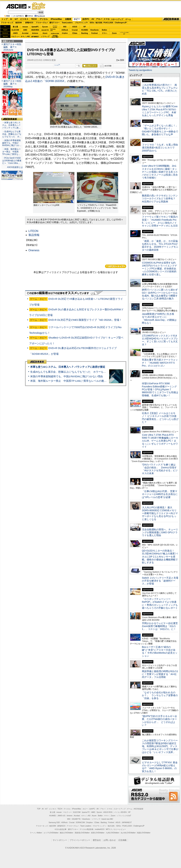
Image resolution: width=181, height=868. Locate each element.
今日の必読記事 (60, 829)
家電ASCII (29, 23)
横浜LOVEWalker (67, 833)
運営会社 (97, 840)
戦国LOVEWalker (144, 833)
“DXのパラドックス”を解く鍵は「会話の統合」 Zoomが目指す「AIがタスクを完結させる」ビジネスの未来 (160, 469)
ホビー (77, 19)
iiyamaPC (35, 27)
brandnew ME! (55, 36)
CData (75, 33)
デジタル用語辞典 (87, 829)
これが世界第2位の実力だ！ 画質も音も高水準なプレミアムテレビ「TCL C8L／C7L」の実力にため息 (160, 89)
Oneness (34, 250)
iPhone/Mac (56, 19)
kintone (35, 33)
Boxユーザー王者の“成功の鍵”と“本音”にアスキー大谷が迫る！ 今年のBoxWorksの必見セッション (160, 651)
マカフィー (15, 36)
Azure (45, 33)
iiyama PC (86, 812)
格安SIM (19, 23)
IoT (16, 19)
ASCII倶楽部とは (15, 167)
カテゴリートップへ (116, 266)
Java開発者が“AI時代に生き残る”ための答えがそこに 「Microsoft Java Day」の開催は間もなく (159, 318)
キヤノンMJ (25, 36)
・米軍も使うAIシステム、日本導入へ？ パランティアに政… (11, 125)
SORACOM (80, 822)
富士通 (15, 27)
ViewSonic (95, 30)
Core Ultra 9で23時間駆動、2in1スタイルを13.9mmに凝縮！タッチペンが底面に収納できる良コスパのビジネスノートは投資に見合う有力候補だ (160, 172)
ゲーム (128, 19)
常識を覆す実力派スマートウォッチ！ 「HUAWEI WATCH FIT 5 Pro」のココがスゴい (160, 363)
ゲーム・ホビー (39, 6)
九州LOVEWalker (113, 833)
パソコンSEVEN (55, 27)
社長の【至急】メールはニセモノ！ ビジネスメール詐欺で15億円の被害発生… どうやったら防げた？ (160, 418)
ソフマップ (45, 36)
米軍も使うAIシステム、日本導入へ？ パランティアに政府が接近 (68, 367)
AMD (25, 30)
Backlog (85, 33)
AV (93, 19)
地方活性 (99, 23)
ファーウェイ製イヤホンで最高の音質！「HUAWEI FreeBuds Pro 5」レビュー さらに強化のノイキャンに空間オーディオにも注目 (160, 221)
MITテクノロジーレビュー (116, 829)
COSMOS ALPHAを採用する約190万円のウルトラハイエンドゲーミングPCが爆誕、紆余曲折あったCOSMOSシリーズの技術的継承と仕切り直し (159, 269)
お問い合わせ (110, 840)
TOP (39, 809)
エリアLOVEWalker (51, 833)
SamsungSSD (53, 30)
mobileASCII (100, 829)
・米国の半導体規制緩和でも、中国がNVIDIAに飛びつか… (12, 143)
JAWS (15, 33)
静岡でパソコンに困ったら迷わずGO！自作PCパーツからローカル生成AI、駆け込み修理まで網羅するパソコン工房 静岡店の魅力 (160, 294)
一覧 (78, 66)
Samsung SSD (54, 822)
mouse (25, 27)
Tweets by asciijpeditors (140, 70)
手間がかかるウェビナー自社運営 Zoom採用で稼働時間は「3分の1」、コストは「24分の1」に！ (161, 626)
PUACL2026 (108, 23)
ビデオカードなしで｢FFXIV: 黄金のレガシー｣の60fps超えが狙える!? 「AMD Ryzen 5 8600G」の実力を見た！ (160, 767)
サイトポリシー (60, 840)
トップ (4, 19)
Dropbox (65, 33)
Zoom (114, 33)
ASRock (65, 30)
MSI (65, 27)
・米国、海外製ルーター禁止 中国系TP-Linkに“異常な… (11, 152)
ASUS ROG (35, 30)
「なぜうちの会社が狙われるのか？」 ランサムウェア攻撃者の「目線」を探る (160, 695)
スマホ (107, 19)
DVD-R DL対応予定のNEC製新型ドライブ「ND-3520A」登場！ (85, 320)
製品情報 (34, 235)
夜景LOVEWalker (98, 833)
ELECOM (15, 30)
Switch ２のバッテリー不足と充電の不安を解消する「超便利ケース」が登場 (160, 581)
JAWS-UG (61, 816)
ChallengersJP (121, 23)
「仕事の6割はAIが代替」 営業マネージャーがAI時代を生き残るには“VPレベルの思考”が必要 (160, 494)
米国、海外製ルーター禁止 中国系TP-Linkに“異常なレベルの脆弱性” (70, 381)
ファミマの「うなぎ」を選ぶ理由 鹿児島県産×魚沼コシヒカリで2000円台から (161, 148)
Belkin (104, 30)
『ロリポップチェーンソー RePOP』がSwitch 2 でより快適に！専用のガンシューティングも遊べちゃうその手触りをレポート (160, 603)
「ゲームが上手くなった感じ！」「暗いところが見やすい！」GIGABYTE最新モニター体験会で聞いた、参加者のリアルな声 (160, 130)
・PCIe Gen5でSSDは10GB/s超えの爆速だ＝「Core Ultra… (12, 161)
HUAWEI (85, 30)
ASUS (75, 27)
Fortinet (95, 33)
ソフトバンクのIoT (124, 33)
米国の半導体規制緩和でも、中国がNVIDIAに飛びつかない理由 (67, 376)
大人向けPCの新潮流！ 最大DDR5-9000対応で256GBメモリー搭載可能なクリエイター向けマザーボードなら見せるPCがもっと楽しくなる (160, 513)
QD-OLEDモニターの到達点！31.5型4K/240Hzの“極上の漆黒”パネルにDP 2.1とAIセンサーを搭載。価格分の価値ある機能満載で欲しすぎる (160, 557)
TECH (34, 19)
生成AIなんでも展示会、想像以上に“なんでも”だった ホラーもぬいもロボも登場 (77, 372)
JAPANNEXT (35, 36)
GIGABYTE (45, 30)
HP (85, 27)
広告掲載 (122, 840)
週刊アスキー (54, 23)
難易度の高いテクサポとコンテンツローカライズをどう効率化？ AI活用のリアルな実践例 (160, 199)
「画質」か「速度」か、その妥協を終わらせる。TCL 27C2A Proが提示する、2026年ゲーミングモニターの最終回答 (160, 245)
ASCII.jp (16, 6)
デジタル (44, 19)
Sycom (45, 27)
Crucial (75, 30)
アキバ (99, 19)
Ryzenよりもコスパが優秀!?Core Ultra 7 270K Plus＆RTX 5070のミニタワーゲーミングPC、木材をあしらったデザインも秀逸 (160, 111)
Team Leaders (86, 826)
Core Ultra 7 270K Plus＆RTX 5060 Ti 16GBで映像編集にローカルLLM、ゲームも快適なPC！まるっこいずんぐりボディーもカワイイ (160, 441)
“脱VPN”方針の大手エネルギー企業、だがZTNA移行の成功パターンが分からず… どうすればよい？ (159, 721)
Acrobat (25, 33)
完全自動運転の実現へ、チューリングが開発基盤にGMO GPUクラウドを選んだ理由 (160, 532)
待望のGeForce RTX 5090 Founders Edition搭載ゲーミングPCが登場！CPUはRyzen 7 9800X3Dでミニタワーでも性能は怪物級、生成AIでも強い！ (160, 389)
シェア (57, 65)
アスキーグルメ (42, 23)
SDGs (92, 23)
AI (11, 19)
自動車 (68, 19)
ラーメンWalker (36, 833)
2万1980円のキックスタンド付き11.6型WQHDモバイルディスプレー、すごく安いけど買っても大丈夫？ (160, 340)
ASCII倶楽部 (171, 19)
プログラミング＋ (99, 826)
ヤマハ (105, 33)
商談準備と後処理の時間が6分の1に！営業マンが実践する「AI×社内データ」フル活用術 (160, 674)
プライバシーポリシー (80, 840)
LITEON (33, 231)
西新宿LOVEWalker (82, 833)
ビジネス (24, 19)
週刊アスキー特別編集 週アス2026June (12, 47)
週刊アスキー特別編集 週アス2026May (12, 84)
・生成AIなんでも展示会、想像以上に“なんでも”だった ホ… (12, 134)
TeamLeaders (67, 23)
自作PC (86, 19)
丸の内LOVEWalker (128, 833)
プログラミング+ (81, 23)
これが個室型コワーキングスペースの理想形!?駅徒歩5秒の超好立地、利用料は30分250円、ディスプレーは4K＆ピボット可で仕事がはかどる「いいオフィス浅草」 (160, 746)
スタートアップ (117, 19)
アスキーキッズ (7, 23)
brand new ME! (107, 819)
